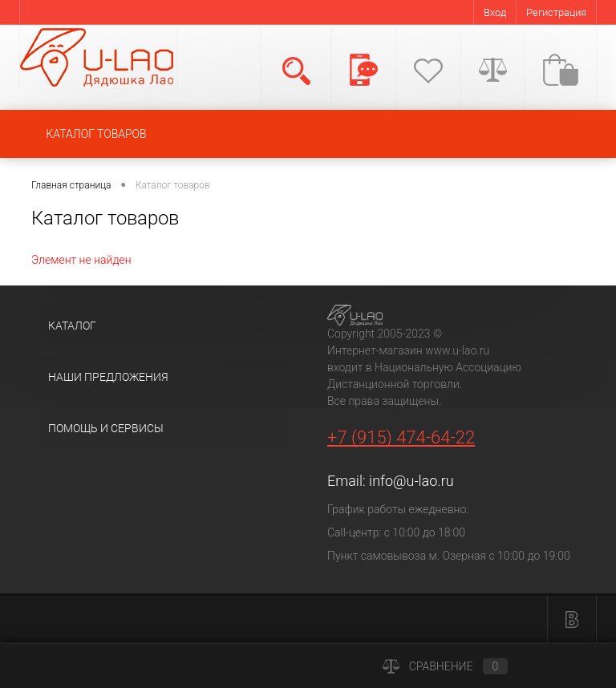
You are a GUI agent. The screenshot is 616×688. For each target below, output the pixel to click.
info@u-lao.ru (411, 481)
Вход (495, 12)
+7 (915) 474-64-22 (401, 437)
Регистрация (556, 12)
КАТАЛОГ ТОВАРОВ (96, 134)
